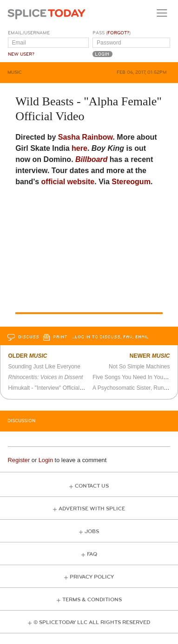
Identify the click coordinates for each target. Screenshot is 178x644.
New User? (21, 54)
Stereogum (131, 182)
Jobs (92, 531)
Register (19, 460)
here (79, 148)
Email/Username (29, 33)
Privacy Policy (92, 577)
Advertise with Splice (92, 509)
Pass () (112, 33)
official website (68, 182)
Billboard (91, 159)
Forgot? (118, 33)
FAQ (92, 554)
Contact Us (92, 486)
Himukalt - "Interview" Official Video (51, 388)
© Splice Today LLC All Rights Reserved (92, 622)
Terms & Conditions (92, 600)
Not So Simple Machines (139, 367)
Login (46, 460)
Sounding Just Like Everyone (44, 367)
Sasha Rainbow (86, 137)
